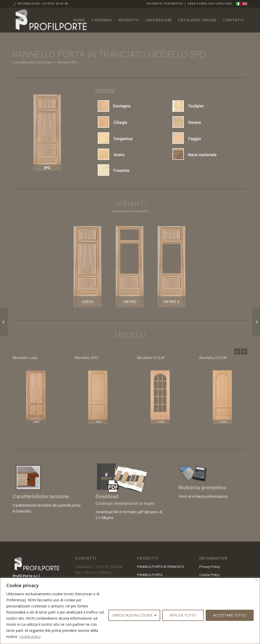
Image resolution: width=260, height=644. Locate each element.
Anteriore (237, 351)
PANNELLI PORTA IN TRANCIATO (161, 567)
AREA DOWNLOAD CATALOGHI (210, 4)
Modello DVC (87, 358)
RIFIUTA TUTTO (183, 615)
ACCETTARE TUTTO (230, 615)
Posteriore (244, 351)
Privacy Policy (210, 567)
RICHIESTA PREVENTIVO (165, 4)
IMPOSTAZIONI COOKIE (133, 615)
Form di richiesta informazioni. (203, 496)
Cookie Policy (209, 575)
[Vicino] (257, 580)
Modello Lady (25, 358)
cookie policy (30, 637)
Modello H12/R (213, 358)
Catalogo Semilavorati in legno (125, 503)
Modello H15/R (151, 358)
